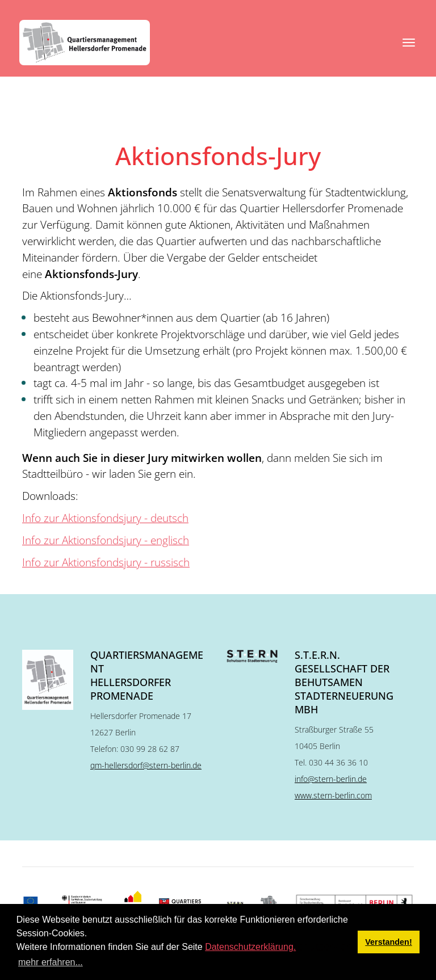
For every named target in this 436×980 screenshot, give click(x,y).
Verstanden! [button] (388, 942)
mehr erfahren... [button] (51, 962)
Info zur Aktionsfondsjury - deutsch (105, 518)
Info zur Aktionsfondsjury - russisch (106, 562)
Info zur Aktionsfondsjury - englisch (106, 540)
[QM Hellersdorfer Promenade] (85, 43)
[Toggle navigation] (409, 43)
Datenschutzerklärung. (250, 947)
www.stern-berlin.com (333, 795)
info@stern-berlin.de (331, 779)
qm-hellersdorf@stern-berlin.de (146, 765)
